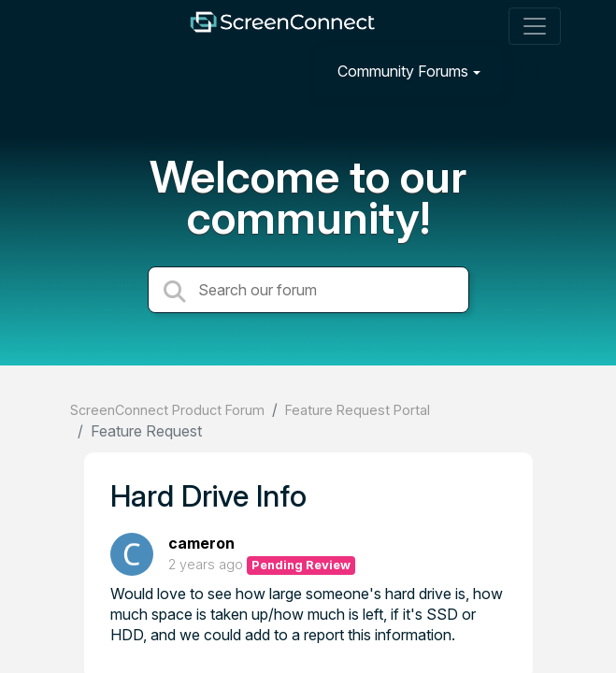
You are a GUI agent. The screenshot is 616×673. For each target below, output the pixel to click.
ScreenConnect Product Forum (167, 410)
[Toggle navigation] (535, 26)
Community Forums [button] (403, 71)
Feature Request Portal (358, 410)
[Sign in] (532, 71)
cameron (201, 543)
